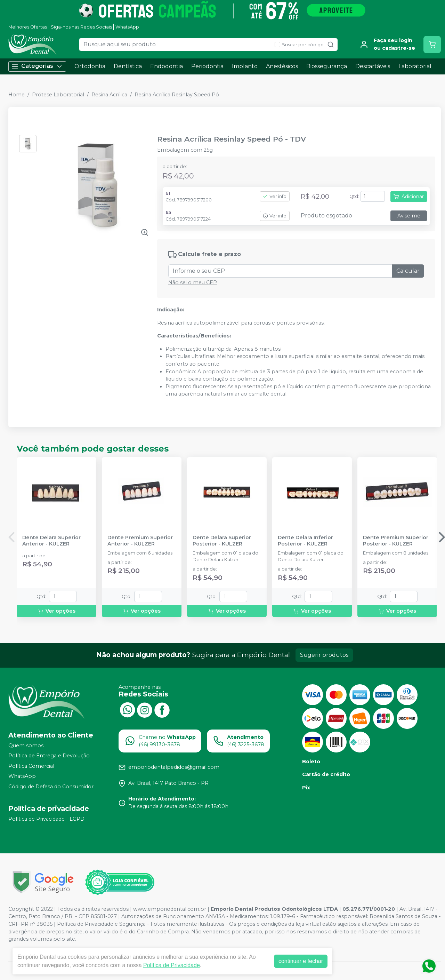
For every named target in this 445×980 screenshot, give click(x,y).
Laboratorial (415, 66)
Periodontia (207, 66)
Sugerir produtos (324, 655)
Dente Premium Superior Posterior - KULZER (396, 541)
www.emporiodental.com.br (170, 909)
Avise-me (409, 216)
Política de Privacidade (172, 965)
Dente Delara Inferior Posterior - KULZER (305, 541)
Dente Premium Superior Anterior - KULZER (140, 541)
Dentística (128, 66)
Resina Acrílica (109, 95)
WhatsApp (127, 27)
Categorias (37, 66)
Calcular (408, 271)
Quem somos (26, 746)
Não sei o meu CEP (193, 282)
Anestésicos (282, 66)
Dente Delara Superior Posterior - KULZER (222, 541)
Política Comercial (31, 766)
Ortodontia (90, 66)
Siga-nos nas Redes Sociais (81, 27)
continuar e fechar (301, 961)
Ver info (275, 196)
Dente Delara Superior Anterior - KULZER (51, 541)
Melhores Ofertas (28, 27)
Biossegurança (327, 66)
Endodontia (167, 66)
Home (17, 95)
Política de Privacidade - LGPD (46, 819)
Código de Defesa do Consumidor (51, 787)
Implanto (245, 66)
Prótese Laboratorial (58, 95)
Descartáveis (373, 66)
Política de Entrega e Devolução (49, 756)
